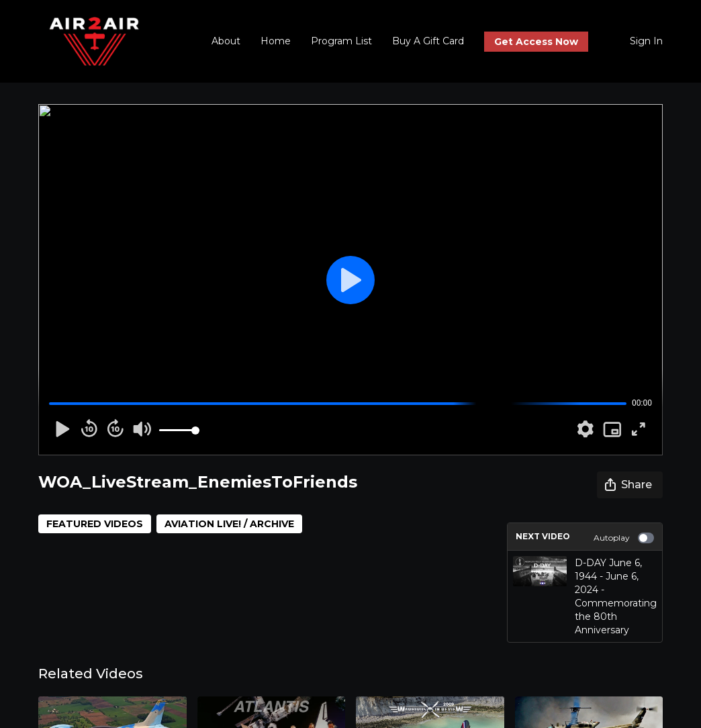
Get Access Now (536, 42)
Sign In (646, 41)
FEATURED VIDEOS (95, 524)
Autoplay (624, 538)
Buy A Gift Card (428, 41)
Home (276, 41)
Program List (341, 41)
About (226, 41)
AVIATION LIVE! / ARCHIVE (229, 524)
